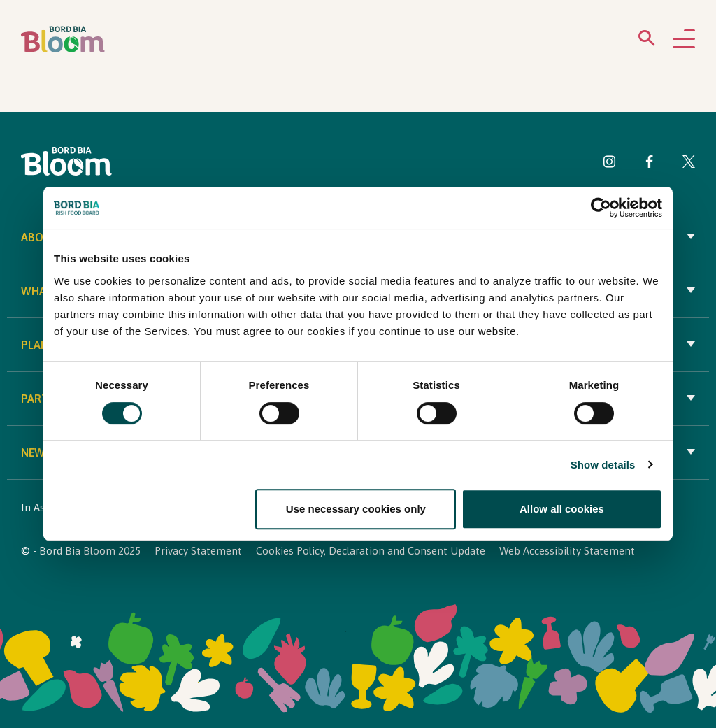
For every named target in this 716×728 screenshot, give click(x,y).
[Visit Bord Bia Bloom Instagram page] (610, 164)
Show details (603, 465)
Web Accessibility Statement (567, 551)
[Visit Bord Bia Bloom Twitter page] (689, 164)
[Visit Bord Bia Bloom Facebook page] (649, 164)
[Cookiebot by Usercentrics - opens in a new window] (601, 208)
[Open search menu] (647, 41)
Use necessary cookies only (356, 509)
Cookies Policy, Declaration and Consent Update (371, 551)
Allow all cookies (562, 509)
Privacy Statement (198, 551)
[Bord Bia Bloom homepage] (63, 40)
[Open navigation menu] (684, 40)
